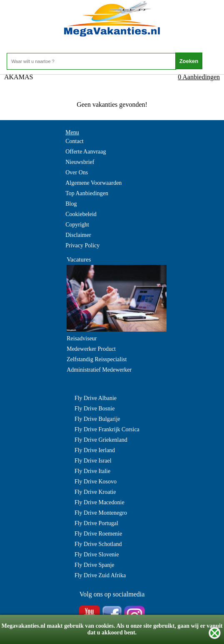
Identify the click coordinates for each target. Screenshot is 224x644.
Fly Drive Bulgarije (97, 419)
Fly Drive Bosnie (95, 409)
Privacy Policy (82, 245)
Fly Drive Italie (92, 471)
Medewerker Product (91, 349)
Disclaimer (78, 235)
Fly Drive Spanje (95, 565)
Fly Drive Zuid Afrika (100, 575)
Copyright (77, 225)
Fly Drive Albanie (96, 398)
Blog (71, 204)
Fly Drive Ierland (95, 450)
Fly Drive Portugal (96, 523)
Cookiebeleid (81, 214)
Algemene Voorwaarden (93, 183)
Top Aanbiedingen (87, 193)
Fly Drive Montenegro (101, 513)
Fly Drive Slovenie (97, 555)
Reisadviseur (82, 338)
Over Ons (77, 172)
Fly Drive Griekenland (101, 440)
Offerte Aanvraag (86, 152)
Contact (75, 141)
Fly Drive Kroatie (95, 492)
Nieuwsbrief (80, 162)
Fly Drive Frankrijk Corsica (107, 429)
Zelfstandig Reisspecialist (97, 359)
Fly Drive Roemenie (98, 534)
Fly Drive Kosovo (96, 482)
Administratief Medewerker (99, 370)
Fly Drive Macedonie (100, 502)
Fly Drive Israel (93, 461)
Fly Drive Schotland (98, 544)
